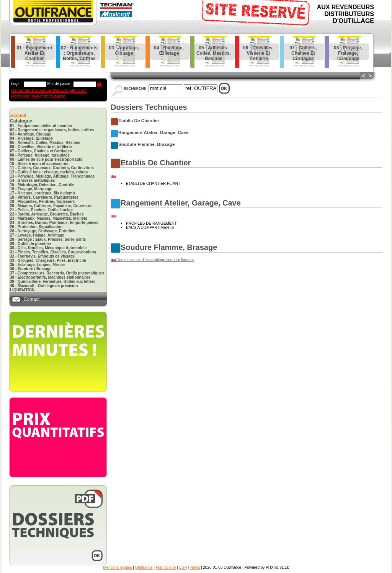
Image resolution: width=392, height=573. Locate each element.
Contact (32, 299)
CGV (183, 567)
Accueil (18, 116)
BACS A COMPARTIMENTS (150, 228)
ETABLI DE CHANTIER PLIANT (153, 184)
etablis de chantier (139, 120)
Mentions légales (117, 567)
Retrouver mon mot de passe (38, 96)
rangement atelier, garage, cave (153, 132)
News (195, 567)
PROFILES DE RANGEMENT (151, 223)
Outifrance (144, 567)
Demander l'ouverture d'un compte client (49, 90)
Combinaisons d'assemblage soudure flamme (155, 260)
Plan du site (166, 567)
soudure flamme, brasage (146, 144)
